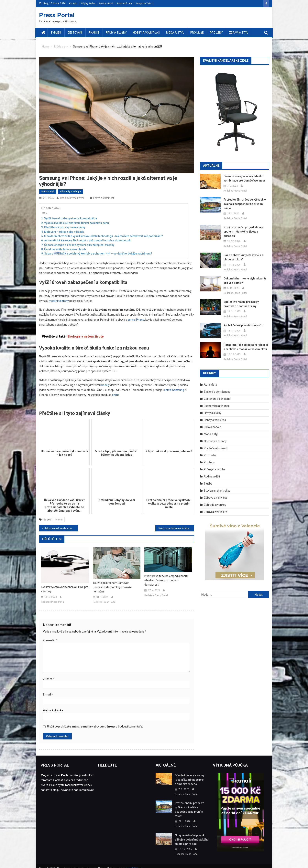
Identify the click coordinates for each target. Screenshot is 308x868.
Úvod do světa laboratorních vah (65, 249)
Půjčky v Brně (106, 4)
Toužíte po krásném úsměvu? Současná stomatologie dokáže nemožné (112, 587)
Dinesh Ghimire (134, 864)
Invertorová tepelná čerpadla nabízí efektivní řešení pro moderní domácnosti (166, 580)
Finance (94, 33)
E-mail (48, 695)
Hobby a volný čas (146, 33)
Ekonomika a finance (217, 402)
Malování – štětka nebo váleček (64, 232)
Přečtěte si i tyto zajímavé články (65, 227)
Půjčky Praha (88, 4)
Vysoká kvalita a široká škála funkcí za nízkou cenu (77, 223)
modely (105, 385)
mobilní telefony (59, 301)
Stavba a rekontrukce (217, 486)
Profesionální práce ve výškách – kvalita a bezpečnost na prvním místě (244, 204)
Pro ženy (216, 33)
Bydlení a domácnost (217, 387)
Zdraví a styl (239, 33)
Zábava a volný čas (216, 493)
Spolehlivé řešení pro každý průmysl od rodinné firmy (246, 300)
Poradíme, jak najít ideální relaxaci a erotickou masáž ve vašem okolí (245, 343)
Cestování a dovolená (217, 394)
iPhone (59, 520)
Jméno (48, 679)
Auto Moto (210, 380)
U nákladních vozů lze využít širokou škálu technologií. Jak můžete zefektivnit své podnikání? (104, 236)
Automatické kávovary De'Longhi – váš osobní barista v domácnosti (87, 240)
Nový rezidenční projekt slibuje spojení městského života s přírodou (246, 229)
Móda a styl (175, 33)
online (116, 395)
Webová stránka (53, 710)
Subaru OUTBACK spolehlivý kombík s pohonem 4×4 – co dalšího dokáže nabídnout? (98, 254)
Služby (208, 479)
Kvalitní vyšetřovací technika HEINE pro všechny (65, 589)
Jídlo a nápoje (212, 423)
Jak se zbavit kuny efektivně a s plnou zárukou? (243, 253)
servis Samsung (174, 390)
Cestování (75, 33)
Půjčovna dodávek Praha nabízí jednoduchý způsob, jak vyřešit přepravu (176, 528)
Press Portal (57, 15)
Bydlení (56, 33)
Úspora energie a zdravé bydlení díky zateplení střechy (79, 245)
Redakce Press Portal (72, 198)
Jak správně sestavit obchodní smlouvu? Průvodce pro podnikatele (61, 528)
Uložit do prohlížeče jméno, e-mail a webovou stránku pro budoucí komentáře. (95, 727)
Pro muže (197, 33)
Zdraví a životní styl (216, 507)
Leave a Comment (104, 198)
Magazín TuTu (144, 4)
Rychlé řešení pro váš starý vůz (243, 321)
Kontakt (73, 4)
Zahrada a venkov (215, 500)
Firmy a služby (116, 33)
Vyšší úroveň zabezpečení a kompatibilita (71, 218)
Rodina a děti (212, 472)
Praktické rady (125, 4)
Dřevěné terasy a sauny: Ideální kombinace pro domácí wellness (243, 178)
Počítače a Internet (216, 444)
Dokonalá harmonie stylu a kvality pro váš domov (244, 276)
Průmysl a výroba (215, 465)
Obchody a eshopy (71, 192)
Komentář (50, 640)
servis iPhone (136, 320)
